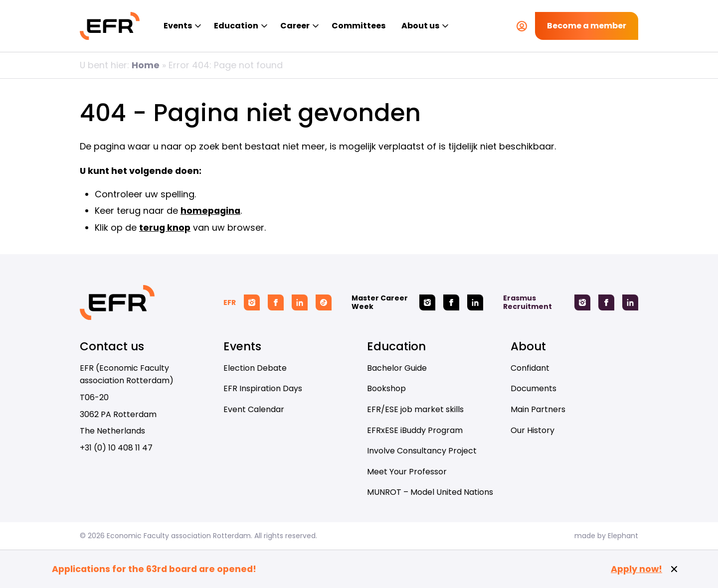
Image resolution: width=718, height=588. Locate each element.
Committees (359, 26)
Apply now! (636, 569)
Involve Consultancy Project (422, 451)
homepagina (210, 211)
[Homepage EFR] (110, 26)
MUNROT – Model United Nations (430, 492)
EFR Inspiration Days (263, 388)
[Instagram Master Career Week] (427, 302)
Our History (533, 430)
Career (295, 26)
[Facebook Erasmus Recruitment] (606, 302)
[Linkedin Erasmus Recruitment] (630, 302)
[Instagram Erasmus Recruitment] (582, 302)
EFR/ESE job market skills (415, 409)
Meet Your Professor (407, 472)
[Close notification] (674, 569)
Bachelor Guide (397, 368)
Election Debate (255, 368)
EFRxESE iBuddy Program (415, 430)
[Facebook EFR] (276, 302)
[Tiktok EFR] (324, 302)
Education (236, 26)
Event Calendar (254, 409)
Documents (534, 388)
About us (420, 26)
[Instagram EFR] (252, 302)
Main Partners (538, 409)
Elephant (623, 536)
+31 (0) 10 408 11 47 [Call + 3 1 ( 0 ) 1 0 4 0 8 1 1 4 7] (116, 448)
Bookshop (386, 388)
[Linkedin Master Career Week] (475, 302)
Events (178, 26)
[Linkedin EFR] (300, 302)
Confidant (530, 368)
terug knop (165, 227)
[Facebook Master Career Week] (451, 302)
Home (146, 65)
